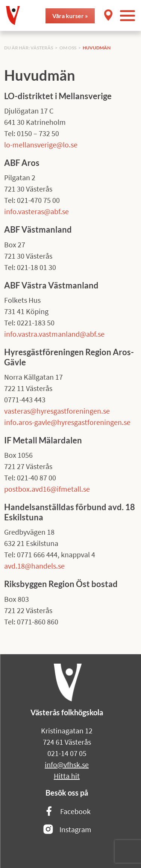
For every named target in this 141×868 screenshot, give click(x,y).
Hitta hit (67, 776)
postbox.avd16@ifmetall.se (47, 489)
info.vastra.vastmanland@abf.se (54, 334)
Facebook (67, 812)
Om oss (68, 48)
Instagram (67, 830)
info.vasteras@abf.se (36, 211)
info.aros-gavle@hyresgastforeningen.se (67, 422)
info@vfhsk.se (67, 764)
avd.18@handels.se (34, 566)
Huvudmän (97, 48)
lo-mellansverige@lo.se (41, 145)
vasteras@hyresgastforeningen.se (57, 411)
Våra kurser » (70, 16)
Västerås (42, 48)
